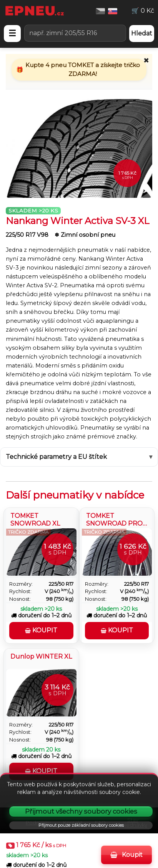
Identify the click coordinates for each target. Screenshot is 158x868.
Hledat (142, 33)
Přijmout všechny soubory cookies (81, 811)
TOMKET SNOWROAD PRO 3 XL (114, 519)
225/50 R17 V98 (28, 235)
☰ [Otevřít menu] (12, 33)
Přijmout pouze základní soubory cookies (81, 825)
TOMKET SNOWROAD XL (35, 519)
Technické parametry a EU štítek (56, 457)
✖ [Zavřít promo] (146, 61)
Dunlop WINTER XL (41, 656)
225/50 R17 (61, 584)
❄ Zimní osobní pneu (85, 235)
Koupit (126, 855)
